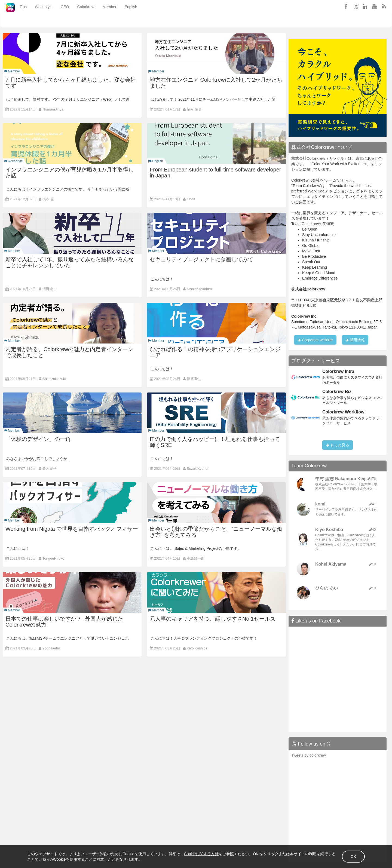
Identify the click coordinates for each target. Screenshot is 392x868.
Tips (16, 21)
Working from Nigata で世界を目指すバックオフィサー (72, 529)
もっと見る (338, 445)
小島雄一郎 (196, 558)
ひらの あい (327, 588)
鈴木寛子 (50, 469)
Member (102, 21)
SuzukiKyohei (197, 469)
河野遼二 (50, 289)
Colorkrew (79, 21)
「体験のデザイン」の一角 (38, 439)
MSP (218, 99)
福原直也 (194, 379)
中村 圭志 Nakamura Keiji (341, 479)
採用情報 (355, 340)
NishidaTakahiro (199, 289)
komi (320, 504)
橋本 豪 (48, 199)
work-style (13, 161)
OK (353, 857)
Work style (37, 21)
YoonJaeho (51, 648)
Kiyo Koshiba (197, 648)
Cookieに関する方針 (201, 854)
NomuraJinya (53, 109)
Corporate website (315, 340)
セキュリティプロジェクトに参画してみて (201, 259)
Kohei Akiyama (331, 564)
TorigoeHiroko (53, 558)
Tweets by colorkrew (309, 755)
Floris (191, 199)
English (124, 21)
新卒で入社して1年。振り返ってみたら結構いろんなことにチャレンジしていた (70, 262)
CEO (58, 21)
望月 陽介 (194, 109)
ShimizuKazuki (54, 379)
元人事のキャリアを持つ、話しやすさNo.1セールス (213, 619)
